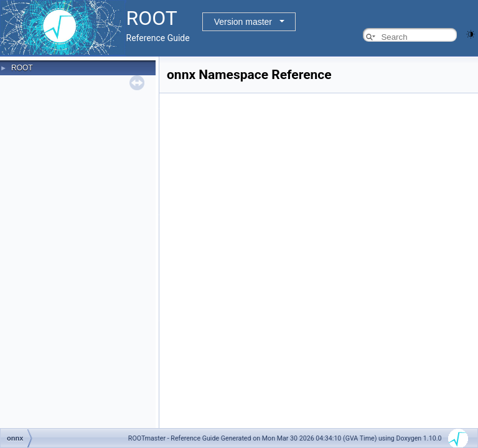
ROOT (22, 68)
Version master (243, 22)
